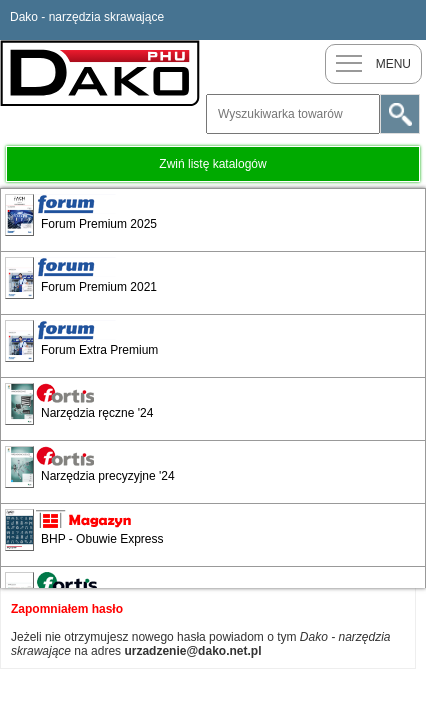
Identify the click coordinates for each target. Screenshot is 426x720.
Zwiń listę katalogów (212, 164)
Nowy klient (366, 20)
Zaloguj (406, 20)
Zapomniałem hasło (67, 609)
